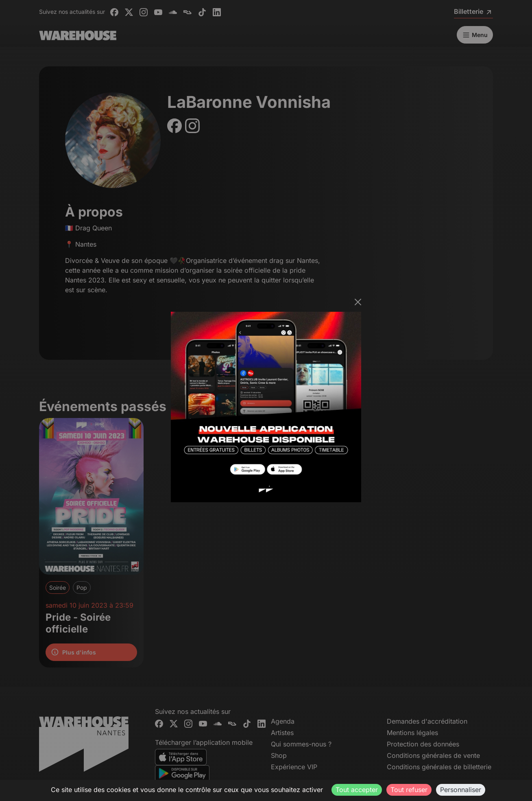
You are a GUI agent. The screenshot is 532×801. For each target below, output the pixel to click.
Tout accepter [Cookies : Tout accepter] (357, 790)
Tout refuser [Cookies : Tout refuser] (409, 790)
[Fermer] (358, 302)
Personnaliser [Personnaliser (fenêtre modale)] (461, 790)
